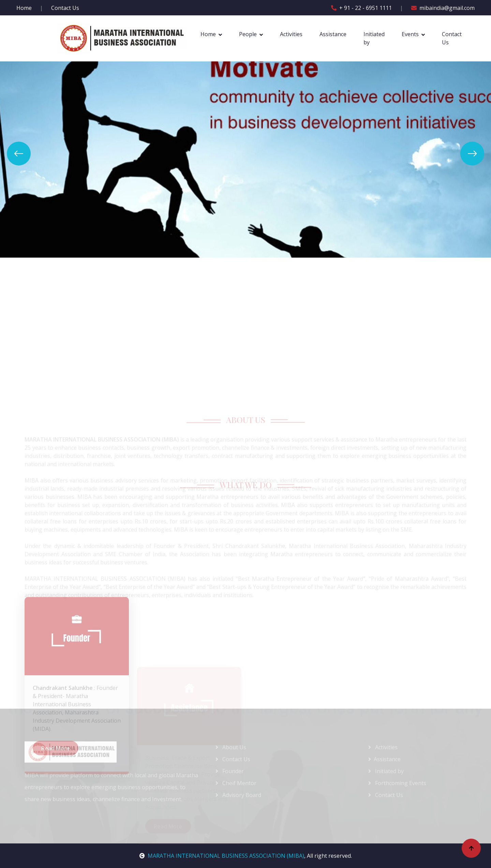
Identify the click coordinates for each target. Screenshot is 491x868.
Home (24, 8)
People (248, 34)
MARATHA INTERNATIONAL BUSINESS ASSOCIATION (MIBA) (222, 856)
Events (410, 34)
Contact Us (65, 8)
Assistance (333, 34)
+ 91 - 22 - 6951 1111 (361, 8)
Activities (291, 34)
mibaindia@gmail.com (443, 8)
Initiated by (374, 38)
